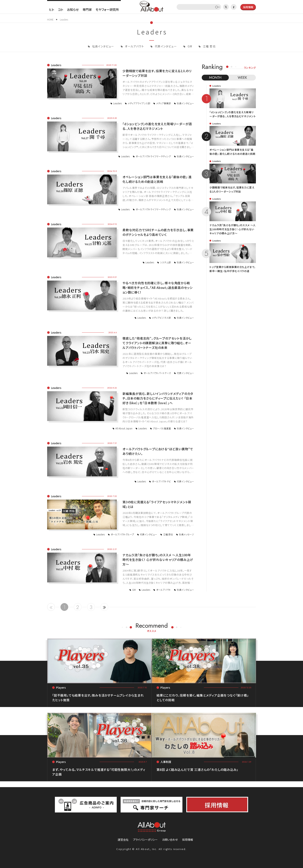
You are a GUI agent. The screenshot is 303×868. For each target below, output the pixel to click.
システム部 (165, 262)
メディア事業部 (163, 103)
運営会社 (123, 840)
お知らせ (73, 9)
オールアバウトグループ (122, 534)
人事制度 (166, 762)
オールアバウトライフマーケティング (153, 156)
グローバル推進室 (162, 428)
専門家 (87, 9)
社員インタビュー (103, 46)
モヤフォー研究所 (107, 9)
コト (61, 9)
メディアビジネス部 (161, 318)
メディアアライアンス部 (139, 103)
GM (189, 46)
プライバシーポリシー (145, 840)
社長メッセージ (186, 534)
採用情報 (188, 840)
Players (61, 687)
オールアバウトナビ (161, 481)
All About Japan (124, 428)
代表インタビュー (165, 46)
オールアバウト (134, 46)
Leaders (56, 65)
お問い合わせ (170, 840)
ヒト (52, 9)
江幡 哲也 (209, 46)
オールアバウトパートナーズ (157, 373)
